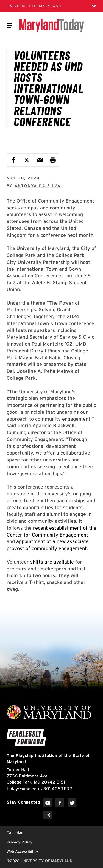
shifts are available (52, 562)
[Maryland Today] (51, 25)
